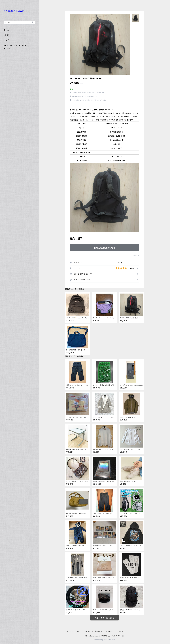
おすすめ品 (119, 631)
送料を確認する (92, 96)
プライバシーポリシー (74, 631)
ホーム (6, 30)
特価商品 (109, 631)
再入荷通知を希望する (105, 248)
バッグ (120, 263)
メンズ (6, 35)
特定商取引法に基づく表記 (93, 631)
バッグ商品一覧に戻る (104, 618)
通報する (136, 256)
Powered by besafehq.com (104, 640)
